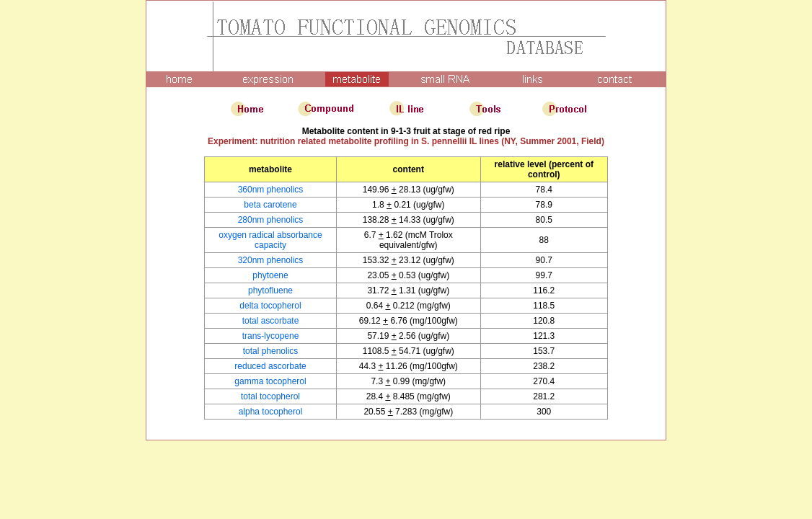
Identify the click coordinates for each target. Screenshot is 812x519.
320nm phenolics (271, 260)
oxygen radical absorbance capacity (270, 240)
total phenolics (271, 351)
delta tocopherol (270, 306)
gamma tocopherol (270, 381)
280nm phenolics (271, 220)
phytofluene (270, 290)
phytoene (270, 275)
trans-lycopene (271, 336)
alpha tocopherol (271, 412)
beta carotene (270, 205)
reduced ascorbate (270, 366)
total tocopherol (270, 396)
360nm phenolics (271, 190)
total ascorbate (271, 321)
